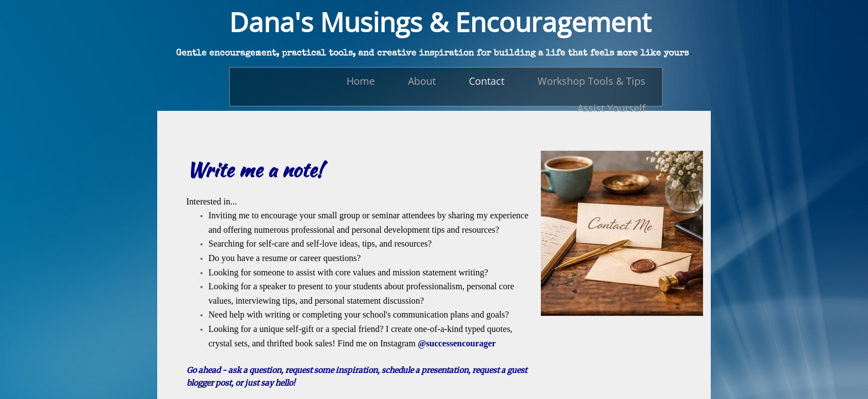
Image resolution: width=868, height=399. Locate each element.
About (422, 81)
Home (361, 81)
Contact (487, 81)
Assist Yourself (611, 108)
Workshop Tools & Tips (591, 81)
